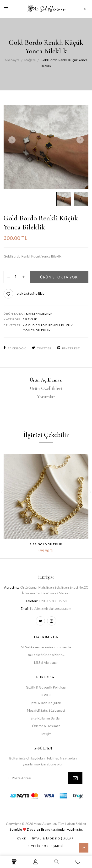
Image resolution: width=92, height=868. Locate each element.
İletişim (46, 734)
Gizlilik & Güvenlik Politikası (46, 687)
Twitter (42, 348)
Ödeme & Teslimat (46, 726)
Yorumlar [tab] (46, 397)
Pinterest (68, 348)
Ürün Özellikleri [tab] (46, 388)
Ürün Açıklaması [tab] (46, 380)
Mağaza (30, 60)
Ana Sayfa (12, 60)
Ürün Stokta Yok (59, 277)
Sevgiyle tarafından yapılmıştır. (46, 829)
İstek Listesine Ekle (30, 293)
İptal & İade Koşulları (46, 703)
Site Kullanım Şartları (46, 718)
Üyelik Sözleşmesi (46, 846)
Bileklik (30, 319)
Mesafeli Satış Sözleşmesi (46, 710)
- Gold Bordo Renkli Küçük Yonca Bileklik (48, 328)
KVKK (46, 695)
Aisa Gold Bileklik (46, 544)
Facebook (15, 348)
